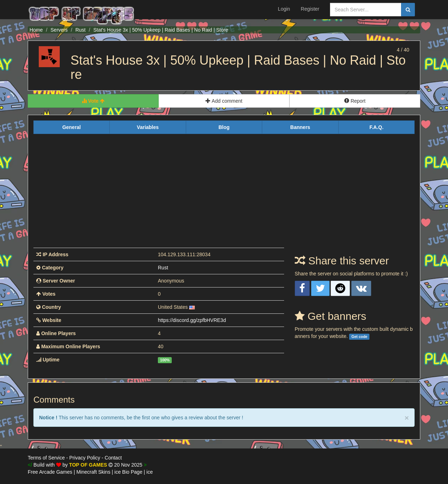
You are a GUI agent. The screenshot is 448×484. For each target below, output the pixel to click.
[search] (408, 10)
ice (150, 472)
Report (355, 101)
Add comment (224, 101)
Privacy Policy (85, 458)
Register (310, 9)
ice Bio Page (129, 472)
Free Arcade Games (50, 472)
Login (284, 9)
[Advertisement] (224, 194)
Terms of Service (46, 458)
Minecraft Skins (94, 472)
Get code (359, 337)
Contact (113, 458)
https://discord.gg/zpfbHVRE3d (192, 320)
